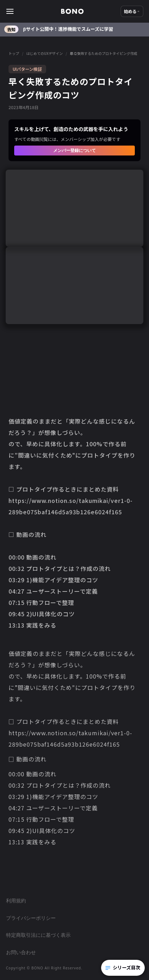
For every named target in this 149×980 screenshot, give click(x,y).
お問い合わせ (21, 952)
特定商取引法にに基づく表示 (38, 935)
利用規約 (16, 900)
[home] (72, 11)
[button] (33, 11)
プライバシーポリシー (31, 918)
